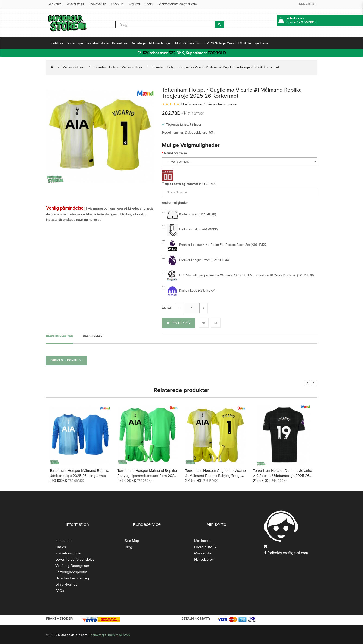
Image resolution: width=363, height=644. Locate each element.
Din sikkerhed (66, 584)
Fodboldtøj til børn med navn (109, 634)
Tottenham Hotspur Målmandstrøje (118, 67)
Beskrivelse (93, 335)
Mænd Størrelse (175, 153)
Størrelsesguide (68, 553)
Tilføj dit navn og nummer (180, 184)
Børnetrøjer (120, 43)
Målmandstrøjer (160, 43)
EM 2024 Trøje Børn (188, 43)
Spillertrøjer (75, 43)
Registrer (134, 4)
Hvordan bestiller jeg (72, 578)
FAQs (60, 590)
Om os (61, 547)
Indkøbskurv (98, 4)
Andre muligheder (175, 203)
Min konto (55, 4)
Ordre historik (205, 547)
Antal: (167, 308)
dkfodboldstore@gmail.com (177, 4)
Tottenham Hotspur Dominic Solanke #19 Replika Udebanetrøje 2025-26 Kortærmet (283, 475)
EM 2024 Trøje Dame (253, 43)
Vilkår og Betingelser (72, 565)
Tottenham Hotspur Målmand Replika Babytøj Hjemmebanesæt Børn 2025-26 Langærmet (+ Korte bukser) (147, 475)
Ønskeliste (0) (76, 4)
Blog (128, 547)
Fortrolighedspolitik (71, 572)
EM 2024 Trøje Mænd (220, 43)
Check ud (117, 4)
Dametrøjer (139, 43)
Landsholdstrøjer (98, 43)
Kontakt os (64, 540)
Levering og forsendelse (75, 559)
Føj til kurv (179, 323)
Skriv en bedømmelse (221, 104)
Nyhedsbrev (204, 559)
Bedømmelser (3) (59, 335)
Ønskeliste (203, 553)
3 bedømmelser (192, 104)
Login (149, 4)
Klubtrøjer (58, 43)
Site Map (132, 540)
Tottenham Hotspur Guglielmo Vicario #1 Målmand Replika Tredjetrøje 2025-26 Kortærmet (215, 67)
